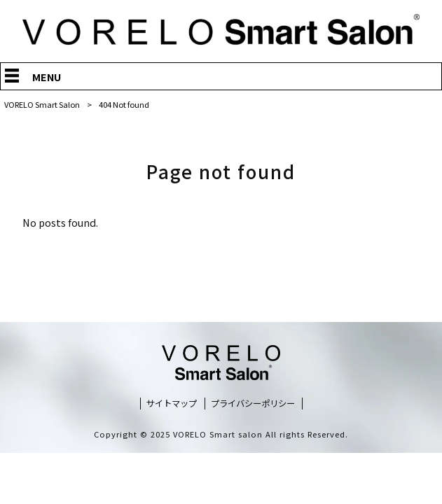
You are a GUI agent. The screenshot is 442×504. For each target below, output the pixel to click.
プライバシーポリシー (253, 404)
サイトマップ (172, 404)
